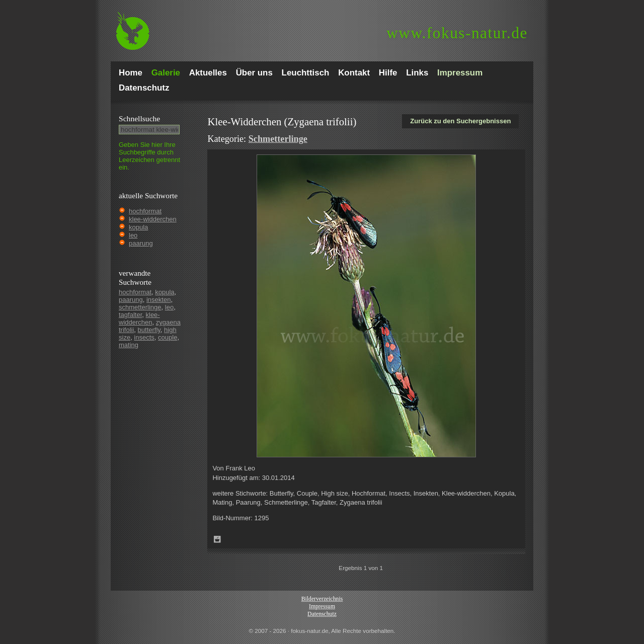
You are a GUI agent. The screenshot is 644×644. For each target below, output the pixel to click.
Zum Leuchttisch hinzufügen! (217, 539)
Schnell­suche (139, 118)
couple (168, 337)
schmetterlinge (140, 307)
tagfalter (130, 315)
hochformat (145, 211)
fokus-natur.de (457, 33)
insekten (158, 300)
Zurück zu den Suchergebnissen (460, 121)
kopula (138, 227)
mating (129, 345)
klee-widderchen (153, 219)
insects (144, 337)
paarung (141, 243)
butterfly (149, 330)
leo (133, 235)
